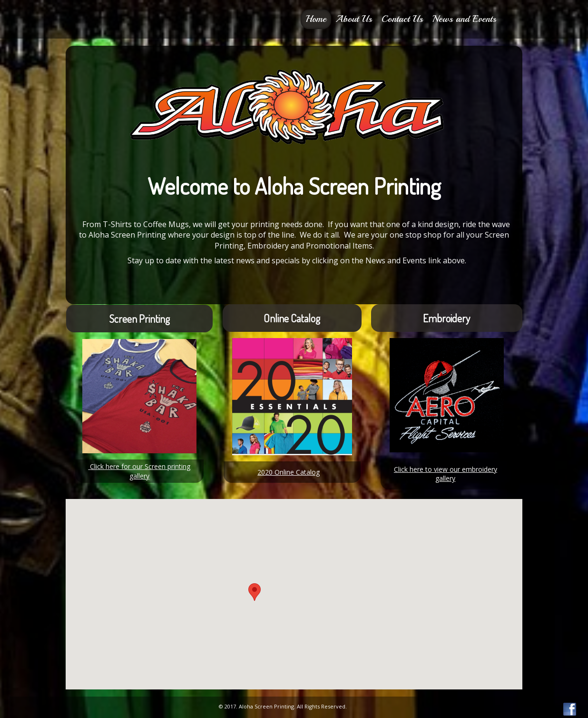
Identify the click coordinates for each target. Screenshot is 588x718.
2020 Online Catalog (289, 472)
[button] (255, 592)
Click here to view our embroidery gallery (446, 474)
